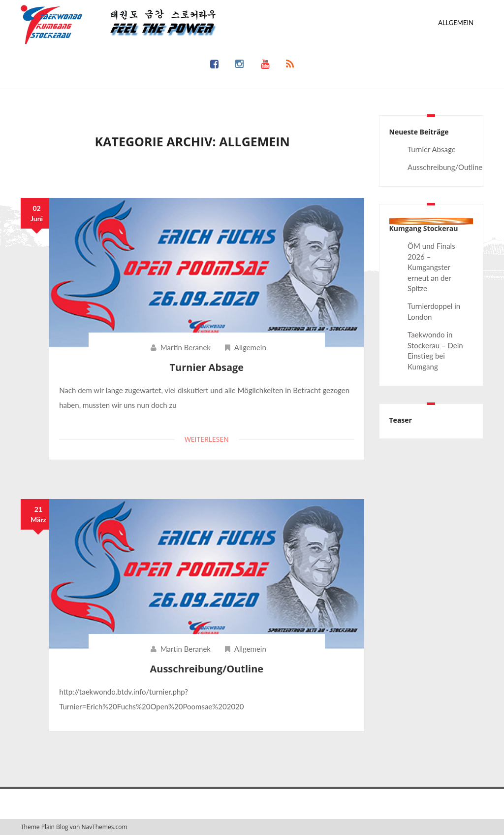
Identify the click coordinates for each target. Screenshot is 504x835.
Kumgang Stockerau (424, 228)
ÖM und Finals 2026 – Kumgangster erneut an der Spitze (431, 267)
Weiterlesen (207, 439)
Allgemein (456, 23)
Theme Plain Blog (45, 827)
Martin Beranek (186, 347)
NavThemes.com (104, 827)
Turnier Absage (206, 367)
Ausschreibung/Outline (206, 669)
